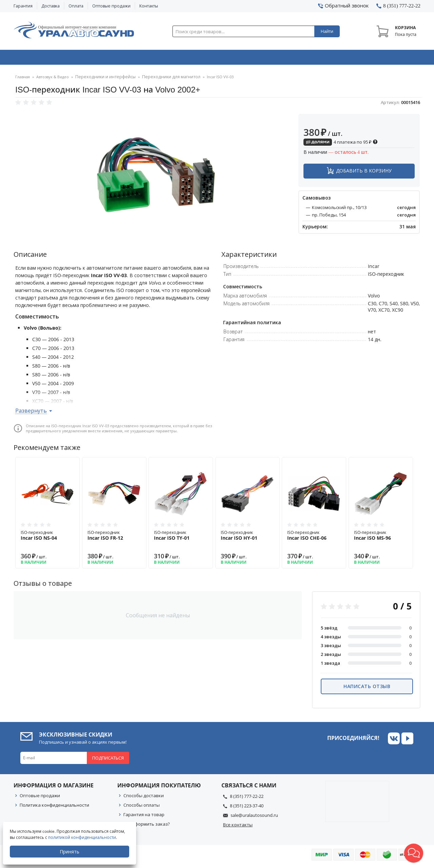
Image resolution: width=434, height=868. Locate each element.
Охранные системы (136, 59)
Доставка (51, 6)
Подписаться (108, 760)
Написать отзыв (367, 689)
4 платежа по (341, 144)
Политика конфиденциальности (54, 807)
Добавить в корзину (364, 173)
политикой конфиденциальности (83, 837)
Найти (327, 31)
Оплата (76, 6)
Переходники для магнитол (161, 79)
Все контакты (238, 827)
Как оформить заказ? (147, 826)
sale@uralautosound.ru (254, 818)
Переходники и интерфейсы (102, 79)
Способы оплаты (142, 807)
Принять (70, 852)
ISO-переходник (47, 538)
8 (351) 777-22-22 (247, 799)
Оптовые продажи (111, 6)
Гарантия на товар (144, 817)
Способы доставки (144, 798)
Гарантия (23, 6)
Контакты (149, 6)
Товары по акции (382, 59)
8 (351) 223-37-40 (247, 808)
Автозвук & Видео (53, 59)
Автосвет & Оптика (301, 59)
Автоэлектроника (219, 59)
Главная (23, 79)
